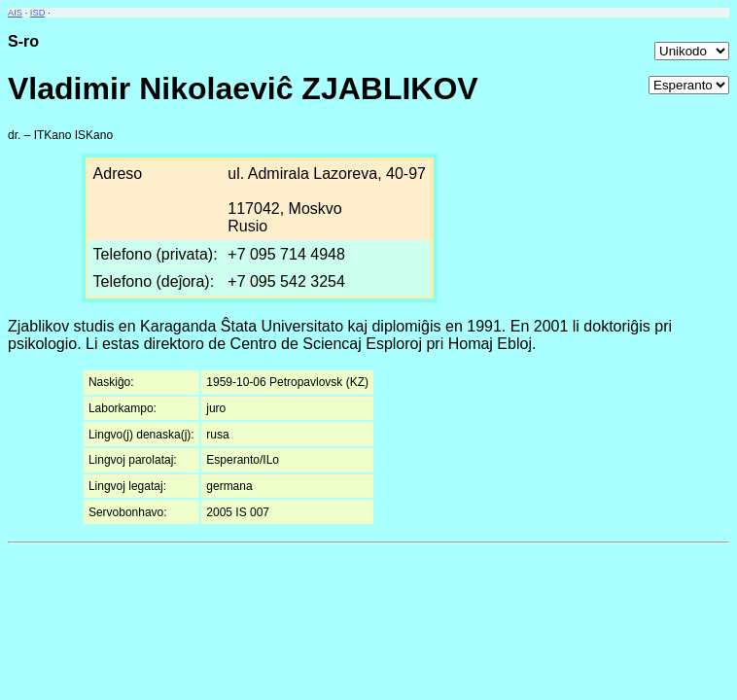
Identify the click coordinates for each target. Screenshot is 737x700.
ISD (38, 13)
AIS (15, 13)
